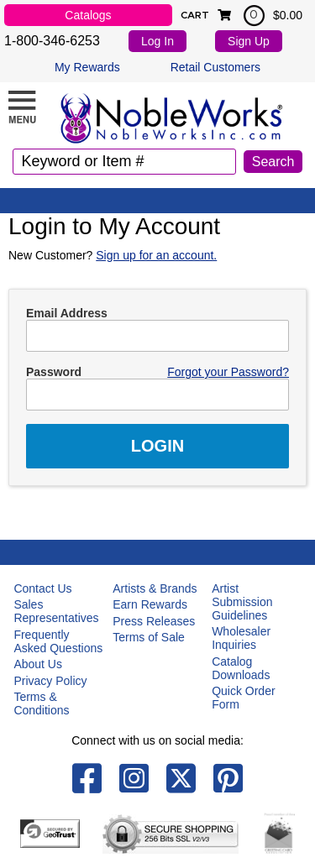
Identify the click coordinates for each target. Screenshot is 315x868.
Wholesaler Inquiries (241, 638)
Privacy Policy (50, 681)
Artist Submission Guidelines (242, 602)
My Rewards (87, 67)
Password (54, 372)
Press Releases (154, 621)
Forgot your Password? (228, 372)
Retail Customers (215, 67)
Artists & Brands (155, 588)
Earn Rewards (150, 604)
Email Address (67, 313)
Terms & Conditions (41, 703)
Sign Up (249, 41)
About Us (38, 664)
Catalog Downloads (241, 668)
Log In (157, 41)
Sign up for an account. (156, 255)
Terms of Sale (149, 637)
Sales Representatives (56, 611)
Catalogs (88, 15)
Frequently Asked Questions (58, 641)
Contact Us (42, 588)
